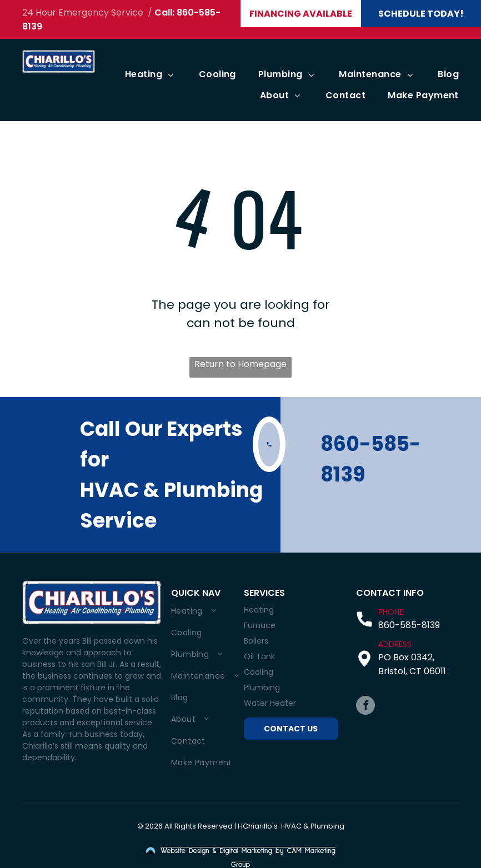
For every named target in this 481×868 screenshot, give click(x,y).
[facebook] (365, 707)
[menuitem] (140, 75)
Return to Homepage (240, 364)
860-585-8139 (409, 625)
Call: (164, 12)
